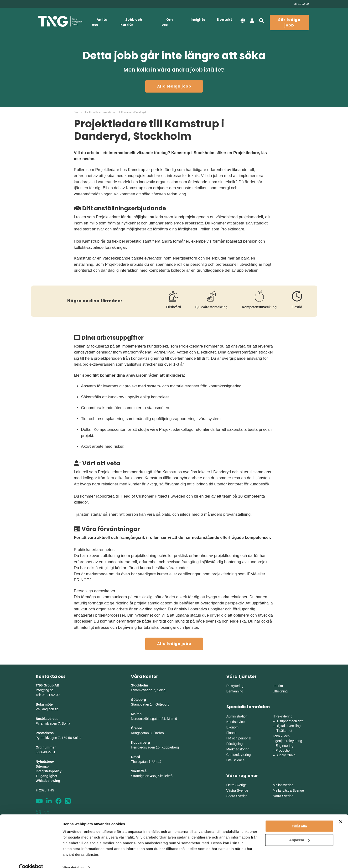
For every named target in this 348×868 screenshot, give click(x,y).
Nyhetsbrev (45, 762)
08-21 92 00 (301, 4)
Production (283, 750)
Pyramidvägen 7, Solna (53, 723)
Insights (198, 20)
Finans (231, 733)
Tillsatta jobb (91, 112)
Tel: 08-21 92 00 (48, 695)
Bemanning (235, 691)
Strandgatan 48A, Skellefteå (152, 776)
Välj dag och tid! (48, 709)
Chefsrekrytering (239, 755)
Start (77, 112)
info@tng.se (45, 690)
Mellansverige (283, 785)
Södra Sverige (237, 796)
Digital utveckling (288, 726)
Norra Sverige (283, 796)
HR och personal (239, 738)
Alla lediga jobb (174, 86)
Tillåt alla (299, 817)
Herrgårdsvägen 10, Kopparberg (155, 747)
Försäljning (234, 744)
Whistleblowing (48, 781)
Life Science (235, 760)
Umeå (135, 757)
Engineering (284, 746)
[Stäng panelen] (341, 813)
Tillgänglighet (47, 776)
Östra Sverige (237, 785)
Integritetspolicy (49, 771)
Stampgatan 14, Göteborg (150, 704)
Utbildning (280, 691)
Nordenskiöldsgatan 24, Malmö (154, 719)
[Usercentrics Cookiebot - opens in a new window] (31, 859)
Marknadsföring (238, 749)
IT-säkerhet (284, 731)
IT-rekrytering (282, 716)
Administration (237, 716)
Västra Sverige (237, 790)
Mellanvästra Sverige (288, 790)
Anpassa (299, 831)
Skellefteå (139, 771)
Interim (278, 686)
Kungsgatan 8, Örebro (147, 733)
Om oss (167, 22)
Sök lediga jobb (289, 22)
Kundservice (236, 722)
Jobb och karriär (131, 22)
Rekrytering (235, 686)
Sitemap (42, 766)
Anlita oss (100, 22)
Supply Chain (285, 755)
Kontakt (225, 20)
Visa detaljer (73, 859)
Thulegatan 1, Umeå (146, 762)
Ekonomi (233, 727)
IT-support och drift (289, 721)
